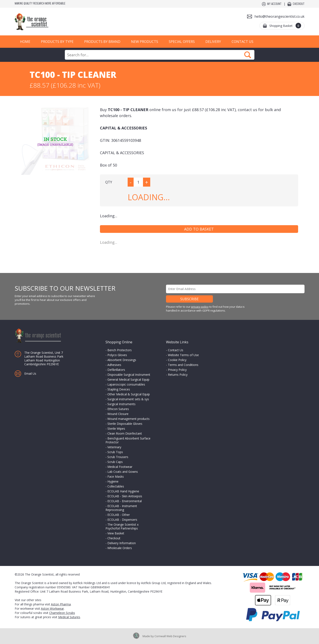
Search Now (248, 55)
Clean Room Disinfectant (125, 433)
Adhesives (114, 365)
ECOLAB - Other (119, 515)
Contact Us (242, 42)
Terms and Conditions (183, 365)
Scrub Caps (115, 462)
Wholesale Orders (120, 548)
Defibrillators (116, 370)
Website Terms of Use (183, 355)
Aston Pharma (61, 604)
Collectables (116, 486)
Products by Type (57, 42)
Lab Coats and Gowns (123, 472)
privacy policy (200, 307)
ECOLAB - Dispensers (122, 520)
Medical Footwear (120, 467)
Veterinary (114, 447)
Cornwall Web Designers (170, 636)
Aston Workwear (52, 608)
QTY (109, 182)
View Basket (116, 533)
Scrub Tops (115, 452)
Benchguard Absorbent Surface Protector (128, 440)
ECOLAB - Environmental (125, 501)
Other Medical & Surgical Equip (129, 394)
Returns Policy (178, 375)
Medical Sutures (69, 617)
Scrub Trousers (118, 457)
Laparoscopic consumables (126, 384)
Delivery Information (122, 543)
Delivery (213, 42)
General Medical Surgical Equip (128, 379)
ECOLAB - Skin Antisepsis (125, 496)
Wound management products (128, 419)
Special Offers (182, 42)
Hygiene (113, 481)
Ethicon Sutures (118, 409)
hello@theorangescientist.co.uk (279, 16)
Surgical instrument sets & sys (128, 399)
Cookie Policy (177, 360)
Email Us (30, 373)
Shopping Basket (285, 26)
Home (25, 42)
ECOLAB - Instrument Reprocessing (121, 508)
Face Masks (116, 476)
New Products (145, 42)
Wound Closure (118, 414)
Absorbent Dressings (122, 360)
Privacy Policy (177, 370)
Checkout (299, 4)
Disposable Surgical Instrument (129, 375)
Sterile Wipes (116, 429)
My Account (274, 4)
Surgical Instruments (121, 404)
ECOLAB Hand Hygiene (123, 491)
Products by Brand (102, 42)
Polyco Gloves (117, 355)
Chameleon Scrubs (62, 613)
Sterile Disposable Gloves (125, 424)
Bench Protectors (120, 350)
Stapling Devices (119, 389)
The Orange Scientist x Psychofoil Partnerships (122, 526)
